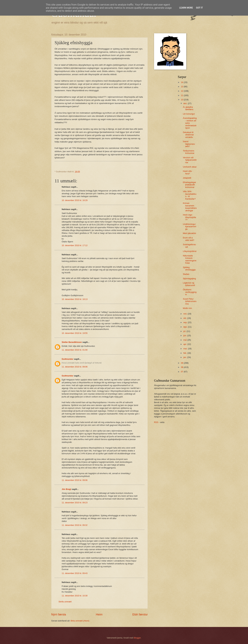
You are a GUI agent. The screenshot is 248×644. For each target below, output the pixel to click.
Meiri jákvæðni (189, 233)
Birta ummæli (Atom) (80, 621)
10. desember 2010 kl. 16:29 (75, 200)
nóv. (185, 314)
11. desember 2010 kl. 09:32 (75, 525)
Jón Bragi (66, 489)
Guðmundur (68, 359)
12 (182, 91)
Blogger (137, 638)
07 (182, 372)
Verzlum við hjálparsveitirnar (190, 160)
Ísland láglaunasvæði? (189, 144)
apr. (185, 344)
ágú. (186, 327)
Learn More (186, 8)
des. (186, 103)
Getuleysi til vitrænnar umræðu (188, 135)
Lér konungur (189, 114)
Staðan (186, 274)
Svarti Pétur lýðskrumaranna (190, 301)
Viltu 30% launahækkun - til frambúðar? (190, 195)
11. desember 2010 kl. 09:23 (75, 503)
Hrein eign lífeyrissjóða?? (189, 217)
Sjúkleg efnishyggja (189, 269)
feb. (185, 353)
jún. (185, 335)
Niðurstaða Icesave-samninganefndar (190, 259)
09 (182, 363)
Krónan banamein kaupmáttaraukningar (190, 207)
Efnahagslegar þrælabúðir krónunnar (189, 185)
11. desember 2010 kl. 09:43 (75, 573)
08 (182, 367)
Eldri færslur (140, 614)
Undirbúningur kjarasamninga (189, 227)
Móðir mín (187, 308)
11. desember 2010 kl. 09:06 (75, 367)
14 (182, 82)
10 (182, 100)
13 (182, 87)
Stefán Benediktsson (72, 342)
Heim (99, 614)
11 (182, 95)
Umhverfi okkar (190, 167)
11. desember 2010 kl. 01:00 (75, 350)
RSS (156, 422)
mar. (186, 349)
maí (185, 340)
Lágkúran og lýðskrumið (189, 284)
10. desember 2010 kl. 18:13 (75, 299)
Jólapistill (187, 178)
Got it (199, 8)
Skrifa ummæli (65, 602)
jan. (185, 357)
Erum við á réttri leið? (189, 239)
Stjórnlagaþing (189, 279)
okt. (185, 318)
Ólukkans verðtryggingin (190, 292)
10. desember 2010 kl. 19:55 (75, 333)
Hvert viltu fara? (187, 172)
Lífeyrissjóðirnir (190, 251)
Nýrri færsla (59, 614)
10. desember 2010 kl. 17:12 (75, 245)
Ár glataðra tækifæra (188, 108)
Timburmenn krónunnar (189, 152)
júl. (185, 331)
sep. (186, 322)
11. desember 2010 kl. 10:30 (75, 596)
